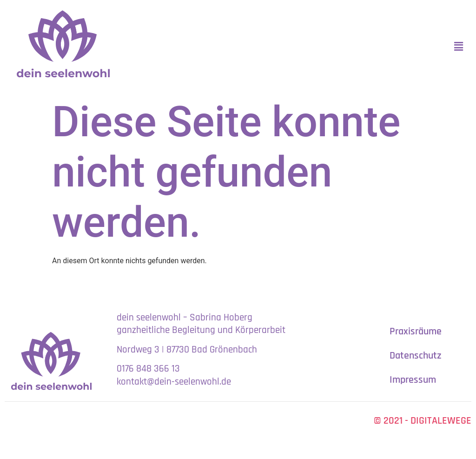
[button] (459, 47)
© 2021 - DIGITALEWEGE (423, 421)
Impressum (413, 380)
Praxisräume (416, 332)
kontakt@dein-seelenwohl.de (174, 382)
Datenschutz (416, 356)
